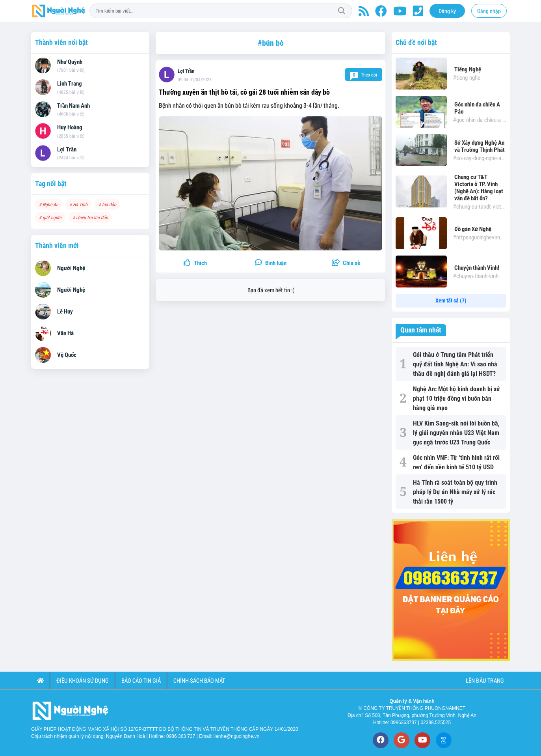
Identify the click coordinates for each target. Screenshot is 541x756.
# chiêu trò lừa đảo (90, 217)
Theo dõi (364, 75)
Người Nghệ (71, 268)
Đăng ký (447, 11)
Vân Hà (65, 333)
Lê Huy (65, 312)
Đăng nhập (489, 11)
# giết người (50, 217)
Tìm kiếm (342, 11)
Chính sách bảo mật (199, 680)
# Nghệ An (49, 204)
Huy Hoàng (70, 127)
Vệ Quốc (67, 355)
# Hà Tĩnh (78, 204)
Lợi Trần (186, 71)
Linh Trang (70, 84)
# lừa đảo (107, 204)
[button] (346, 263)
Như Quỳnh (70, 62)
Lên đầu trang (484, 680)
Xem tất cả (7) (451, 301)
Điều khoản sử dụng (83, 680)
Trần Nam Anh (73, 106)
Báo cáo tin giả (141, 680)
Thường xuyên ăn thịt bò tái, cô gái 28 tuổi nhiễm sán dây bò (244, 92)
